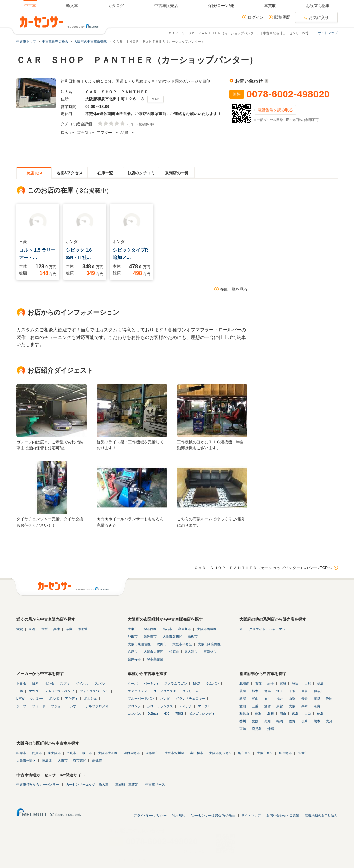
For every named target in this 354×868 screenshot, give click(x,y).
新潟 (243, 699)
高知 (267, 721)
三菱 (20, 691)
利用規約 (179, 815)
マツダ (34, 691)
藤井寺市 (134, 659)
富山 (255, 699)
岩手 (271, 683)
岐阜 (317, 699)
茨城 (243, 691)
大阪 (45, 629)
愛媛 (255, 721)
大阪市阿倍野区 (209, 644)
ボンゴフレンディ (202, 714)
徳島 (320, 714)
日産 (35, 683)
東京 (305, 691)
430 (167, 714)
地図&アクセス (70, 173)
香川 (243, 721)
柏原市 (174, 652)
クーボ (133, 683)
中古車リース (155, 785)
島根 (271, 714)
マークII (204, 706)
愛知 (243, 706)
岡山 (283, 714)
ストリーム (190, 691)
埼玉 (280, 691)
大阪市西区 (265, 753)
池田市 (133, 637)
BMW (20, 699)
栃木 (255, 691)
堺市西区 (150, 629)
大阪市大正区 (153, 652)
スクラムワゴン (176, 683)
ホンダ (49, 683)
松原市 (21, 753)
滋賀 (20, 629)
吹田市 (162, 644)
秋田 (295, 683)
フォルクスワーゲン (94, 691)
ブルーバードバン (141, 699)
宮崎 (243, 729)
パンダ (165, 699)
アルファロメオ (97, 706)
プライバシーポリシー (150, 815)
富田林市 (210, 652)
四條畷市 (152, 753)
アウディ (71, 699)
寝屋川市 (185, 629)
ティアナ (186, 706)
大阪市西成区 (207, 629)
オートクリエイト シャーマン (262, 629)
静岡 (329, 699)
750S (179, 714)
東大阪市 (54, 753)
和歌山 (83, 629)
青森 (258, 683)
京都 (32, 629)
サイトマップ (328, 33)
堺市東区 (80, 761)
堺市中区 (245, 753)
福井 (280, 699)
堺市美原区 (155, 659)
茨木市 (303, 753)
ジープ (21, 706)
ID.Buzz (153, 714)
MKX (197, 683)
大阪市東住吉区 (139, 644)
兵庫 (57, 629)
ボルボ (54, 699)
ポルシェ (90, 699)
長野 (305, 699)
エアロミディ (138, 691)
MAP (156, 99)
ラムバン (212, 683)
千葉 (292, 691)
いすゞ (75, 706)
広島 (295, 714)
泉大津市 (191, 652)
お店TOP (34, 173)
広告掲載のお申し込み (321, 815)
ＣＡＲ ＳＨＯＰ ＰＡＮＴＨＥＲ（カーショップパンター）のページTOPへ (263, 568)
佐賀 (292, 721)
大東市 (133, 629)
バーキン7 (151, 683)
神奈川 (319, 691)
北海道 (244, 683)
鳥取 (258, 714)
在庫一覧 (105, 173)
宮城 (283, 683)
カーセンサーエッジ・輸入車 (87, 785)
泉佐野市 (150, 637)
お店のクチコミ (141, 173)
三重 (255, 706)
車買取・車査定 (127, 785)
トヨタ (21, 683)
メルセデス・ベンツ (59, 691)
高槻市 (193, 637)
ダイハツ (82, 683)
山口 (308, 714)
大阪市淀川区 (172, 637)
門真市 (37, 753)
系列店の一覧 (177, 173)
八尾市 (133, 652)
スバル (100, 683)
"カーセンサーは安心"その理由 (213, 815)
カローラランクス (160, 706)
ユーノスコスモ (165, 691)
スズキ (65, 683)
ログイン (256, 17)
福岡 (280, 721)
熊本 (317, 721)
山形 (308, 683)
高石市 (167, 629)
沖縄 (271, 729)
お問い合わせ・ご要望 (283, 815)
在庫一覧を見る (234, 289)
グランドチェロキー (190, 699)
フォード (39, 706)
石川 (267, 699)
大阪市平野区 (182, 644)
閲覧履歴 (282, 17)
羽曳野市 (285, 753)
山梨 (292, 699)
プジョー (58, 706)
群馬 (267, 691)
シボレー (37, 699)
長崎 (305, 721)
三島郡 (47, 761)
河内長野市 (132, 753)
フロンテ (134, 706)
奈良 (69, 629)
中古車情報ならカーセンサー (38, 785)
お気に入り (319, 18)
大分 (329, 721)
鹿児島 (257, 729)
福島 (320, 683)
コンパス (134, 714)
